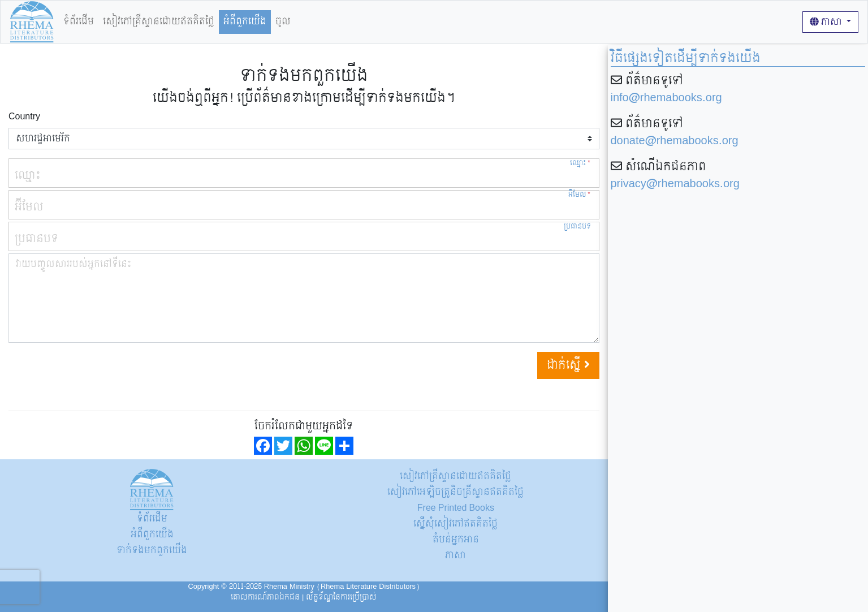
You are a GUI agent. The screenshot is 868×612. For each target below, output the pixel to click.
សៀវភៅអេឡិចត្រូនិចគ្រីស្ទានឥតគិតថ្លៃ (455, 492)
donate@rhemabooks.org (675, 141)
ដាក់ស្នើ (568, 365)
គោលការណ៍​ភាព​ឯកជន (265, 597)
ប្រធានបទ (577, 227)
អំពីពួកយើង (245, 21)
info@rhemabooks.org (666, 98)
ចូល (283, 21)
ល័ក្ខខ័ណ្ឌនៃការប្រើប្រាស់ (341, 597)
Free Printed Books (456, 508)
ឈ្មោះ (580, 163)
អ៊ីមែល (580, 195)
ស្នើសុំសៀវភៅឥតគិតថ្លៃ (455, 523)
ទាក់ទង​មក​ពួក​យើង (152, 550)
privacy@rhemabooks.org (675, 184)
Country (24, 117)
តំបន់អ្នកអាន (456, 539)
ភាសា (827, 22)
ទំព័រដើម (79, 21)
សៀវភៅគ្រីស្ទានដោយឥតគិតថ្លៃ (159, 21)
